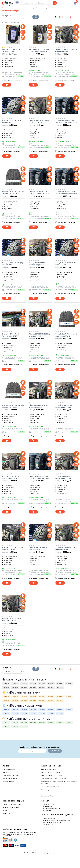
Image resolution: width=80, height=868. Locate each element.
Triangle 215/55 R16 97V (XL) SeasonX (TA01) (12, 121)
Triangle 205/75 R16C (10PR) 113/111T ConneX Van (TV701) (39, 193)
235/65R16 (60, 713)
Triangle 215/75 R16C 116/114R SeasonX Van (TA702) (13, 193)
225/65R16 (42, 713)
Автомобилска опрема (16, 8)
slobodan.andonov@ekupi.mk (52, 822)
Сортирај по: (6, 16)
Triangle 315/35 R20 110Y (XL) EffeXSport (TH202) (66, 548)
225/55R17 (51, 687)
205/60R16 (42, 684)
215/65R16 (6, 687)
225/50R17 (42, 687)
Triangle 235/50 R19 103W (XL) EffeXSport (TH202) (39, 121)
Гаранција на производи (11, 807)
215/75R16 (15, 713)
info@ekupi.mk (47, 806)
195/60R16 (15, 710)
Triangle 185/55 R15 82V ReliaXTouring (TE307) (64, 477)
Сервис (5, 810)
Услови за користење (10, 779)
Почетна (4, 8)
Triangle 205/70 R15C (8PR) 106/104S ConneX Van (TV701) (66, 121)
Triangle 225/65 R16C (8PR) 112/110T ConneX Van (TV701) (39, 477)
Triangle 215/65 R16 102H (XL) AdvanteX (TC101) (39, 335)
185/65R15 (15, 684)
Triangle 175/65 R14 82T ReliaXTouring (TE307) (64, 406)
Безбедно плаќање (47, 796)
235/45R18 (60, 700)
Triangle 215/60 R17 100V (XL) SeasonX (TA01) (66, 264)
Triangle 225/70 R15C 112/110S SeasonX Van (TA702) (66, 335)
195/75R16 (42, 710)
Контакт (5, 772)
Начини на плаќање (48, 793)
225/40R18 (15, 687)
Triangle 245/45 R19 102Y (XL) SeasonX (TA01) (12, 264)
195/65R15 (24, 684)
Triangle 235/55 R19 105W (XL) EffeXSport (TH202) (66, 50)
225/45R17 (24, 687)
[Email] (32, 751)
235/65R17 (69, 723)
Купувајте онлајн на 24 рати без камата (54, 779)
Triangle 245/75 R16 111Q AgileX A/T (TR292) (38, 406)
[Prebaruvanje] (55, 3)
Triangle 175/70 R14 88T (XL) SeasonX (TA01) (39, 548)
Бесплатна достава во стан (50, 790)
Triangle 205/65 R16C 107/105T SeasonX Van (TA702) (13, 406)
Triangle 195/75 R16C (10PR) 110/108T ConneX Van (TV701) (66, 193)
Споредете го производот (12, 80)
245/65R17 (15, 726)
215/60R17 (69, 684)
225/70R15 (60, 687)
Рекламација (7, 813)
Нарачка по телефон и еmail (12, 804)
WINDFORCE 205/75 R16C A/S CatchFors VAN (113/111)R (39, 50)
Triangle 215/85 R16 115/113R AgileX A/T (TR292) (12, 548)
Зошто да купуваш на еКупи (50, 772)
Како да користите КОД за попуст (52, 775)
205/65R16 (33, 723)
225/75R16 (60, 723)
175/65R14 (6, 684)
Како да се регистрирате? (50, 769)
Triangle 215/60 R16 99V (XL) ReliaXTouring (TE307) (12, 477)
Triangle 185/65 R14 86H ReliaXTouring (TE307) (37, 264)
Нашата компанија (9, 769)
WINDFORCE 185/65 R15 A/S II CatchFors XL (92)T (12, 50)
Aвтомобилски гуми (30, 8)
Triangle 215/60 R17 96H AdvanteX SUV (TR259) (11, 335)
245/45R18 (6, 726)
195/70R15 (33, 710)
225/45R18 (33, 687)
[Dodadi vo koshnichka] (7, 85)
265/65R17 (24, 726)
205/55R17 (51, 684)
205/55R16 (33, 684)
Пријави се (55, 751)
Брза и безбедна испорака (50, 787)
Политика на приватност (11, 775)
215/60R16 (60, 684)
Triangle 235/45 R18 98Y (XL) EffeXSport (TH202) (12, 620)
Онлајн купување (8, 782)
